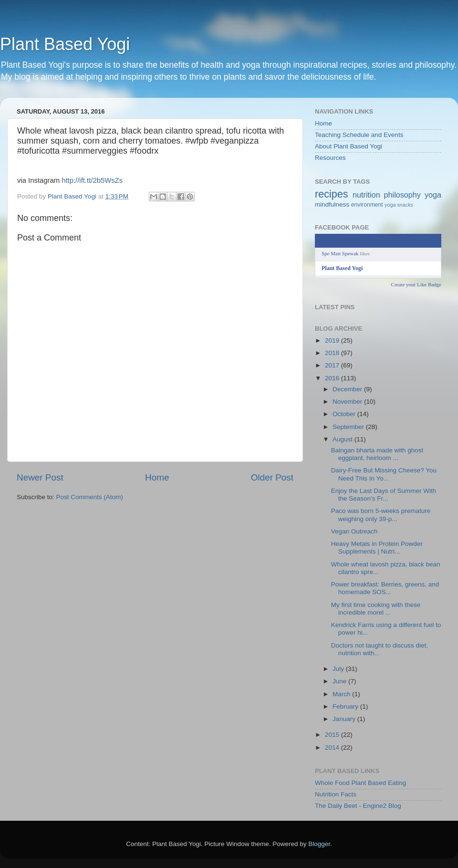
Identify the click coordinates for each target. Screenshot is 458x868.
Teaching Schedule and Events (359, 135)
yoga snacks (399, 205)
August (343, 439)
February (346, 706)
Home (157, 477)
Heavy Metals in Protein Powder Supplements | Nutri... (377, 548)
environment (367, 205)
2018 (333, 353)
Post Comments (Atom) (90, 497)
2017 (333, 365)
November (348, 402)
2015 (333, 735)
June (340, 681)
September (349, 427)
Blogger (319, 844)
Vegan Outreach (354, 531)
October (345, 414)
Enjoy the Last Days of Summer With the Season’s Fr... (384, 495)
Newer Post (40, 477)
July (339, 669)
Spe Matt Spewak (340, 253)
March (342, 694)
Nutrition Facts (336, 794)
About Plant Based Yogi (349, 146)
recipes (332, 194)
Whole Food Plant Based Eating (360, 783)
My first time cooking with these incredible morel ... (376, 609)
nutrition (366, 195)
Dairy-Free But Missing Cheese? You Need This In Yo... (384, 474)
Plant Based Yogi (65, 44)
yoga (433, 195)
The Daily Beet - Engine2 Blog (358, 806)
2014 (333, 748)
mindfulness (332, 204)
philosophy (402, 195)
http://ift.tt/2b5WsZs (92, 180)
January (345, 719)
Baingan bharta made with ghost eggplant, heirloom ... (377, 454)
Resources (330, 158)
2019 (333, 340)
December (348, 389)
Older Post (272, 477)
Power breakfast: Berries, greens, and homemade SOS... (385, 588)
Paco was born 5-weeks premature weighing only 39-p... (381, 515)
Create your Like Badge (416, 284)
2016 (333, 378)
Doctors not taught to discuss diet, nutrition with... (380, 649)
